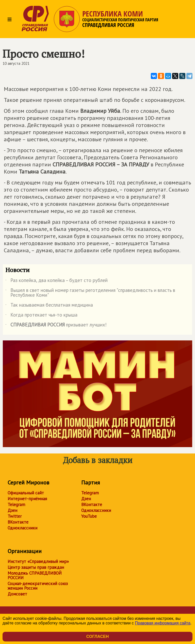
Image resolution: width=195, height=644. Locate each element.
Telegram (16, 505)
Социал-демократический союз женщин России (38, 586)
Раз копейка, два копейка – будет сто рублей (56, 281)
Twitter (15, 516)
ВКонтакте (18, 522)
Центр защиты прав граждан (36, 567)
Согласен (97, 637)
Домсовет (17, 594)
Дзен (12, 510)
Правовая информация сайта (163, 623)
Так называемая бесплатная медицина (49, 306)
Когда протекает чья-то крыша (41, 316)
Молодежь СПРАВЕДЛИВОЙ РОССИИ (35, 575)
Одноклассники (22, 528)
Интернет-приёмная (27, 499)
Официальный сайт (26, 493)
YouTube (89, 516)
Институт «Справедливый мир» (38, 561)
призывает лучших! (56, 326)
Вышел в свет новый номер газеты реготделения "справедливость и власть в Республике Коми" (90, 293)
